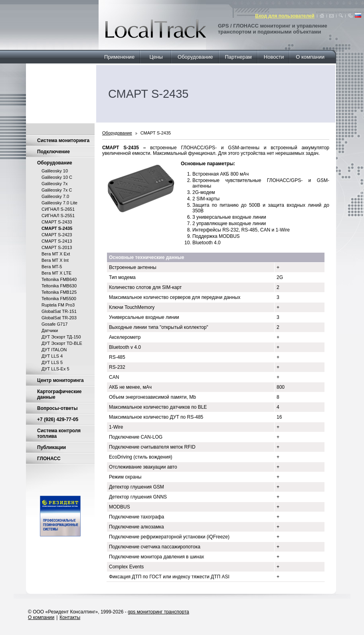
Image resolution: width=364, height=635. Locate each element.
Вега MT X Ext (56, 254)
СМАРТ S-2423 (57, 235)
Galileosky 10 (55, 171)
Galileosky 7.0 (55, 196)
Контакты (70, 617)
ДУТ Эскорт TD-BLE (62, 343)
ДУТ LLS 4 (52, 356)
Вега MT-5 (52, 267)
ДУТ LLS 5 (52, 362)
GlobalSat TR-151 (59, 311)
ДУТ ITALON (54, 350)
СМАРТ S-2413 (57, 241)
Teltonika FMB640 (59, 279)
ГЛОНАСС (49, 459)
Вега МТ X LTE (56, 273)
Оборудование (195, 57)
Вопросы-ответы (57, 408)
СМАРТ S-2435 (156, 133)
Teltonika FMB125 (59, 292)
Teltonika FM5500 (59, 299)
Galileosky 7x (54, 184)
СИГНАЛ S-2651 (58, 209)
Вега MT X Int (55, 260)
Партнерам (238, 57)
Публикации (51, 447)
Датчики (50, 330)
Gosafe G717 (54, 324)
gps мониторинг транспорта (158, 612)
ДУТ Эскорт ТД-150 (61, 337)
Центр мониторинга (60, 380)
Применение (119, 57)
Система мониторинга (63, 140)
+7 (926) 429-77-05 (58, 419)
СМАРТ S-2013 (57, 247)
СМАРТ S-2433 (57, 222)
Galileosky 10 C (57, 177)
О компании (310, 57)
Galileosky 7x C (57, 190)
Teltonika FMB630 (59, 286)
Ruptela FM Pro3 (58, 305)
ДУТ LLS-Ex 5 (55, 369)
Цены (156, 57)
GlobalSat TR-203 (59, 318)
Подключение (53, 152)
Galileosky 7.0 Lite (59, 203)
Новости (274, 57)
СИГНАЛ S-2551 (58, 216)
